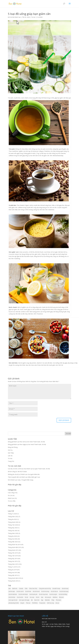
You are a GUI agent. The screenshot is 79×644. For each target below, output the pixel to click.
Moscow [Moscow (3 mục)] (61, 597)
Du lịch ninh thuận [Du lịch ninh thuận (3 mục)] (23, 594)
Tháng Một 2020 (13, 542)
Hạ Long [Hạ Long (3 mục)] (32, 597)
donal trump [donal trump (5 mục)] (65, 589)
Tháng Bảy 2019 (13, 559)
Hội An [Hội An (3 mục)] (38, 597)
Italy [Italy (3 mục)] (42, 597)
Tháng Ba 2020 (12, 536)
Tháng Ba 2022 (12, 519)
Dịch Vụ (10, 450)
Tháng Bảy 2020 (13, 528)
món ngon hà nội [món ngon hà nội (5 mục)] (13, 600)
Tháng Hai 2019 (13, 573)
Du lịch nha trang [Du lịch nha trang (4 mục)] (64, 591)
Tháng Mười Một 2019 (14, 547)
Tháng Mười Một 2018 (14, 578)
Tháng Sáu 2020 (13, 531)
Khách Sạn (11, 498)
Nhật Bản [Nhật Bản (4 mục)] (47, 600)
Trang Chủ (11, 461)
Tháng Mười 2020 (13, 522)
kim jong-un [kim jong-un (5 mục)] (48, 597)
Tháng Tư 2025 (12, 514)
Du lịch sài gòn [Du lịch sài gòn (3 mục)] (53, 594)
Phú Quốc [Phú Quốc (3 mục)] (58, 600)
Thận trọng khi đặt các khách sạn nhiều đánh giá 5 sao (24, 477)
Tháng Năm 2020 (13, 533)
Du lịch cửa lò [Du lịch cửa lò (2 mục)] (20, 591)
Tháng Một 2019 (13, 575)
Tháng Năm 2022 (13, 517)
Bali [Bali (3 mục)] (10, 589)
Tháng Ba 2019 (12, 570)
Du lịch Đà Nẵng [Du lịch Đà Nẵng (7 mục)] (63, 594)
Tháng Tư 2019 (12, 567)
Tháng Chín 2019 (13, 553)
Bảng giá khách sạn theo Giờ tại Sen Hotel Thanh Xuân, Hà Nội (26, 442)
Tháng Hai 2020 (13, 539)
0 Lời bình (40, 17)
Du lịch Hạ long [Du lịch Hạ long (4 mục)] (45, 591)
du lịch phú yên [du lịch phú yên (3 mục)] (33, 594)
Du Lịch (10, 495)
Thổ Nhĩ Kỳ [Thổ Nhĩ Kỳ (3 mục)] (35, 603)
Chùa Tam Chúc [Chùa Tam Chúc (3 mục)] (33, 589)
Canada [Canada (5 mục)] (21, 589)
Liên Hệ (10, 456)
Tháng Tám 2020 (13, 525)
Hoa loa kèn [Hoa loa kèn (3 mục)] (20, 597)
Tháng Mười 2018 (13, 581)
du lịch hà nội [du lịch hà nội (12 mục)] (36, 591)
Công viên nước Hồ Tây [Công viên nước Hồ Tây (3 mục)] (45, 589)
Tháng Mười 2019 (13, 550)
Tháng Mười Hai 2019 (14, 545)
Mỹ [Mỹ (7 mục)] (32, 600)
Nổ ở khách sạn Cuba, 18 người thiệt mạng (20, 480)
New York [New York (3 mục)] (37, 600)
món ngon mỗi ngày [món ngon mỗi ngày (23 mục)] (24, 600)
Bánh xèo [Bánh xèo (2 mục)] (15, 589)
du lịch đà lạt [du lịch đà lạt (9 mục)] (12, 597)
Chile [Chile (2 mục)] (26, 589)
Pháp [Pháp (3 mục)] (53, 600)
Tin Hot (10, 458)
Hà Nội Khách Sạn (15, 17)
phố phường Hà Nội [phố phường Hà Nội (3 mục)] (14, 603)
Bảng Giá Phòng (13, 447)
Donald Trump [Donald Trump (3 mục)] (56, 589)
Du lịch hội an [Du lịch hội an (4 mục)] (54, 591)
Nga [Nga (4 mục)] (42, 600)
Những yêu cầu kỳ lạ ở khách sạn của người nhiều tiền (24, 474)
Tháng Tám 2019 (13, 556)
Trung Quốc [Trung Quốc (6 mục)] (42, 603)
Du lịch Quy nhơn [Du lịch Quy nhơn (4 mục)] (43, 594)
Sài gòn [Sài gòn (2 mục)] (22, 603)
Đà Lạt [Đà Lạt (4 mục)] (57, 603)
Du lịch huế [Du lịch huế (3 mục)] (28, 591)
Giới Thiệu (11, 453)
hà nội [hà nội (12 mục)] (26, 597)
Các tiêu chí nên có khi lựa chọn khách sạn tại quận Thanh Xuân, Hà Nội (29, 469)
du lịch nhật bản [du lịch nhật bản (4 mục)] (13, 594)
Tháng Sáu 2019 (13, 561)
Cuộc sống (11, 493)
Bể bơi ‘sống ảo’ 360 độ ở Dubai (17, 472)
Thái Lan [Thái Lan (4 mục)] (28, 603)
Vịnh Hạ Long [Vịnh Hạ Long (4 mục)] (50, 603)
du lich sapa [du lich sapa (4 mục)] (12, 591)
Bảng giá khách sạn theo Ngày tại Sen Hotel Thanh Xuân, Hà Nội (27, 444)
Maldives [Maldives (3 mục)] (55, 597)
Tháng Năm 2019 (13, 564)
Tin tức (33, 17)
